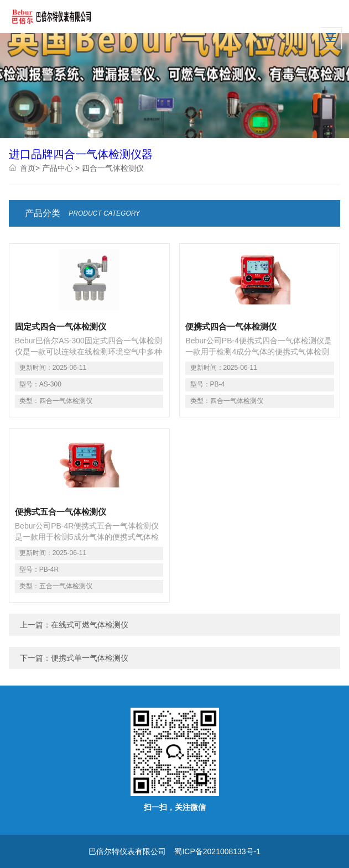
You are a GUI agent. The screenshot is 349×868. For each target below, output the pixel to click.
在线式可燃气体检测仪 (90, 625)
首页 (28, 168)
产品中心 (58, 168)
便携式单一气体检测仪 (90, 658)
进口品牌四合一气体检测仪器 (81, 154)
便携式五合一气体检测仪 (61, 512)
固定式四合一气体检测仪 (61, 326)
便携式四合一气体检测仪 (231, 326)
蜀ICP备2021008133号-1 (217, 851)
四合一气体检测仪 (113, 168)
